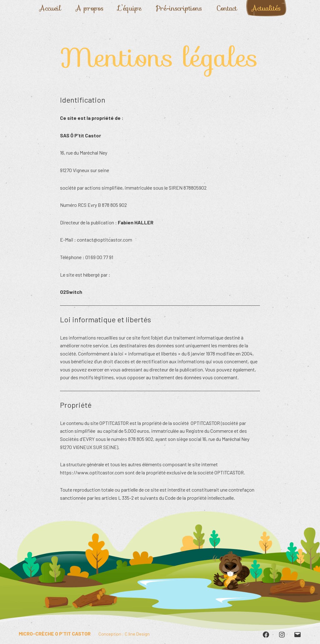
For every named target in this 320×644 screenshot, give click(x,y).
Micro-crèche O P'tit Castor (55, 634)
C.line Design (137, 634)
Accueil (50, 8)
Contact (227, 8)
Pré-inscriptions (179, 8)
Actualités (266, 8)
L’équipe (130, 8)
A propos (90, 8)
